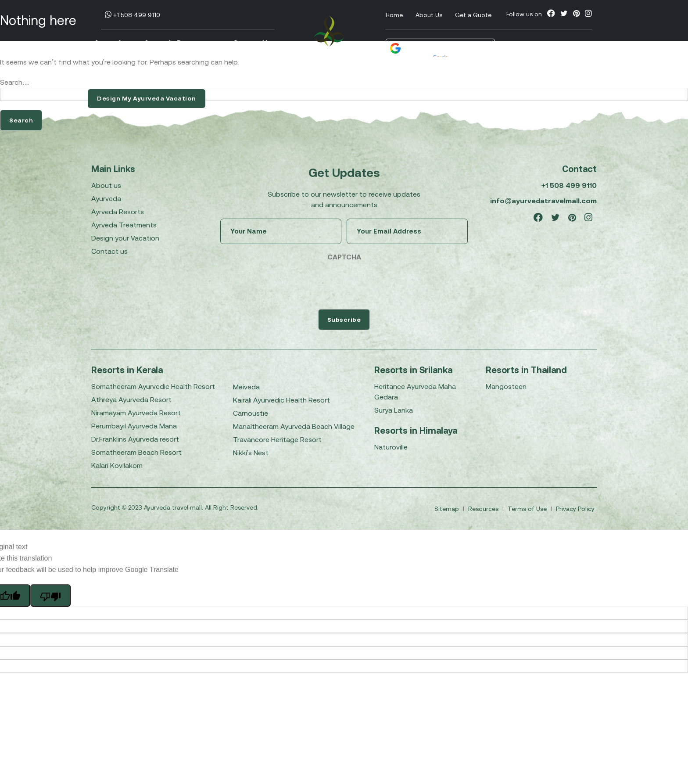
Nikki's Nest (251, 453)
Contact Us (252, 43)
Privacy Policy (575, 509)
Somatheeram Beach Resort (136, 452)
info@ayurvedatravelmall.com (543, 201)
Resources (484, 509)
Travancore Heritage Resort (277, 439)
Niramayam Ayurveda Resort (136, 413)
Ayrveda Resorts (118, 212)
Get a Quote (473, 15)
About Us (429, 15)
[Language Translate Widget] (446, 49)
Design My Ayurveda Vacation (147, 98)
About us (106, 185)
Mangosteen (506, 386)
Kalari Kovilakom (117, 465)
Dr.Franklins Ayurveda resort (135, 439)
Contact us (109, 251)
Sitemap (448, 509)
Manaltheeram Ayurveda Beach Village (294, 426)
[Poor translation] (50, 595)
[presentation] (287, 283)
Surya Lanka (394, 410)
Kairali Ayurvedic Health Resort (281, 400)
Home (394, 15)
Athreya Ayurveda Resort (131, 399)
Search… (15, 82)
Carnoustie (251, 413)
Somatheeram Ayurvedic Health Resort (153, 386)
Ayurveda (110, 43)
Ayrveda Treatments (124, 225)
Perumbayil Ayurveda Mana (134, 426)
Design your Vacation (125, 238)
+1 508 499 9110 (133, 15)
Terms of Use (528, 509)
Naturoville (391, 447)
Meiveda (246, 387)
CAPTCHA (344, 257)
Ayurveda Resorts (179, 43)
